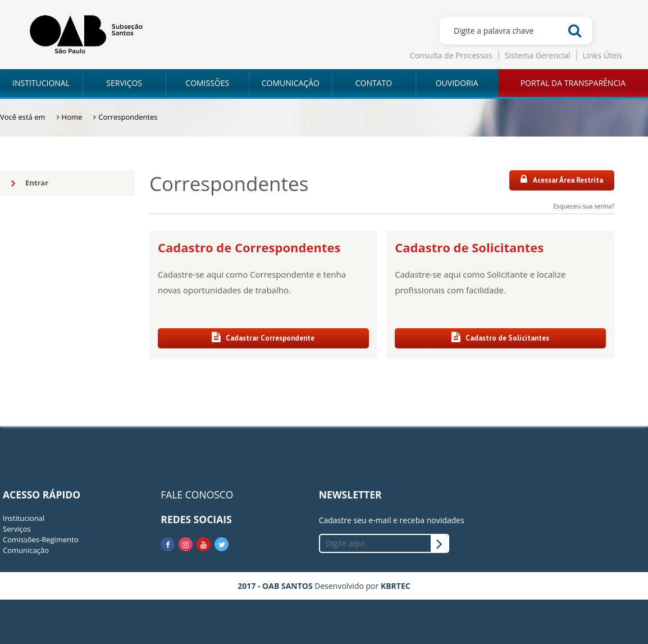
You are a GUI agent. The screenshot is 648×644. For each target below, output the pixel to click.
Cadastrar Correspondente (263, 337)
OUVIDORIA (457, 83)
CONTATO (374, 83)
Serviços (17, 529)
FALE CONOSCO (197, 495)
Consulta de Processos (451, 55)
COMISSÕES (207, 83)
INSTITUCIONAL (41, 83)
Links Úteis (603, 55)
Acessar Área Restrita (562, 180)
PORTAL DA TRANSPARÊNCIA (573, 83)
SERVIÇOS (124, 83)
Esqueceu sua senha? (584, 206)
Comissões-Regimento (41, 539)
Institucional (24, 518)
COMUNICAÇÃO (291, 83)
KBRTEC (396, 586)
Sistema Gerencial (538, 55)
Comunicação (26, 550)
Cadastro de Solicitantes (500, 337)
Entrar (30, 183)
